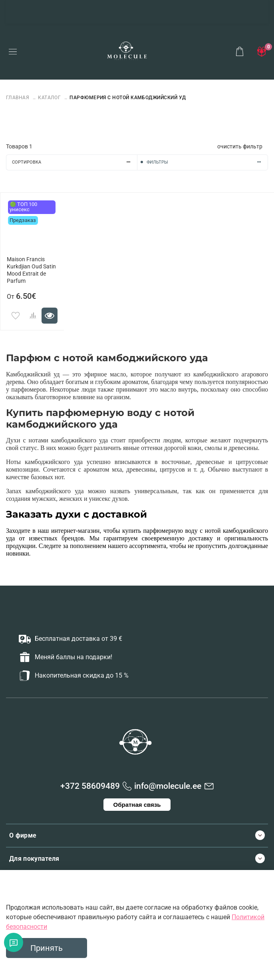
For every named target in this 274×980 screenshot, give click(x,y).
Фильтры (207, 162)
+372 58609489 (90, 786)
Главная (18, 98)
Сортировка (74, 162)
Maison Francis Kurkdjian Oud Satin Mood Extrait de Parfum (31, 270)
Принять (47, 948)
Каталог (49, 98)
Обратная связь (137, 805)
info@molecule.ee (168, 786)
